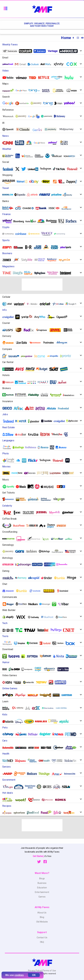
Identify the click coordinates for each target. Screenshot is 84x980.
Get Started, (39, 856)
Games (42, 897)
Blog (42, 917)
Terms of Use (49, 971)
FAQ (42, 942)
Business (42, 883)
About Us (42, 913)
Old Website (42, 922)
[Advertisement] (42, 285)
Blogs (42, 878)
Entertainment (42, 892)
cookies (19, 975)
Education (42, 888)
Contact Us (42, 938)
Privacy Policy (35, 971)
